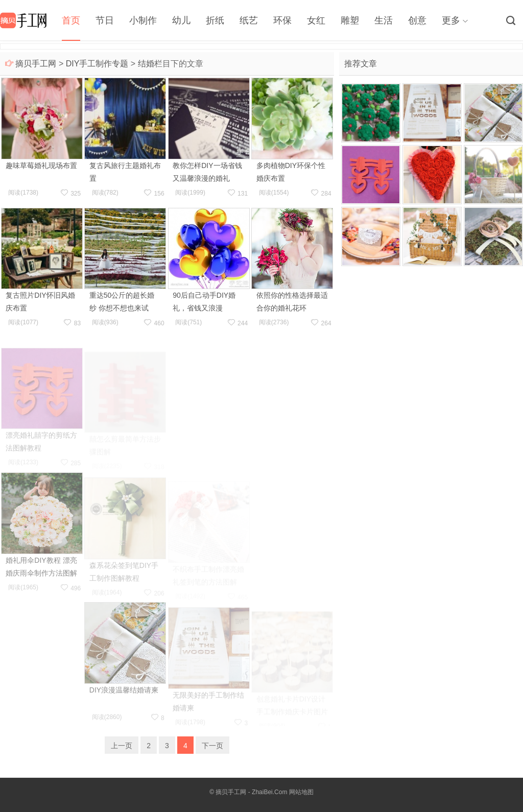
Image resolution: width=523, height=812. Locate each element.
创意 (417, 20)
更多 (451, 20)
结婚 (146, 64)
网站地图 (301, 792)
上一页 (122, 746)
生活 (384, 20)
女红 (316, 20)
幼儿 (181, 20)
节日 (105, 20)
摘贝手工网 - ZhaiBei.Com (251, 792)
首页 (71, 20)
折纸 (215, 20)
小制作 (143, 20)
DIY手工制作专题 (97, 64)
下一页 (212, 746)
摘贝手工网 (36, 64)
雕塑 (350, 20)
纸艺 (249, 20)
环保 (282, 20)
